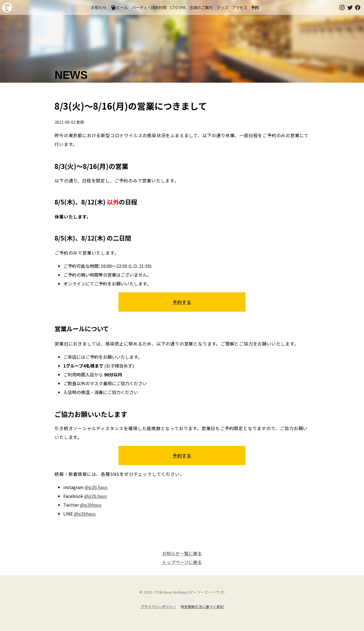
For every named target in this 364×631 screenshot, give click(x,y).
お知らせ (99, 7)
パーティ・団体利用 (149, 7)
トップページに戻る (182, 562)
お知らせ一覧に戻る (182, 553)
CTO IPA (178, 7)
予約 (255, 7)
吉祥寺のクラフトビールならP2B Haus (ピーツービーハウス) (7, 8)
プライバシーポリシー (158, 607)
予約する (182, 302)
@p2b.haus (96, 487)
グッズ (222, 7)
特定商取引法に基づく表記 (202, 607)
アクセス (240, 7)
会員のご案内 (201, 7)
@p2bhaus (91, 505)
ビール (119, 7)
